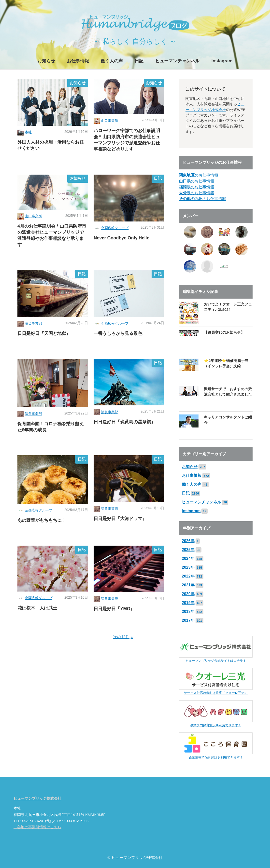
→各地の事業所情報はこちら (37, 827)
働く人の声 (112, 61)
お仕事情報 (78, 61)
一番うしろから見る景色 (118, 333)
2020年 (188, 594)
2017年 (188, 620)
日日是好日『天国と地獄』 (44, 333)
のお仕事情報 (199, 175)
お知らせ (46, 61)
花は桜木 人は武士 (37, 608)
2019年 (188, 603)
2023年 (188, 567)
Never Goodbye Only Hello (121, 238)
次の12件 (121, 637)
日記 (139, 61)
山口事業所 (110, 121)
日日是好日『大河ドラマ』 (120, 519)
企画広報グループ (115, 228)
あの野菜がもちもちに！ (42, 520)
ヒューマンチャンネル (177, 61)
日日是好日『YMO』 (114, 609)
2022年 (188, 576)
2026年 (188, 541)
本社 (28, 132)
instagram (222, 61)
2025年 (188, 550)
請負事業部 (33, 324)
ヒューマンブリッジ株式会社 (37, 799)
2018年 (188, 612)
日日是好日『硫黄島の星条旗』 (125, 422)
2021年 (188, 585)
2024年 (188, 558)
